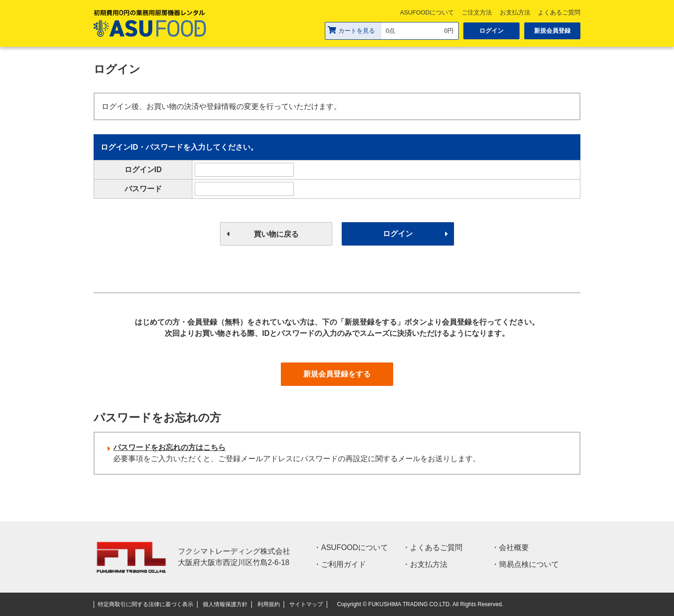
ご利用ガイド (344, 564)
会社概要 (514, 547)
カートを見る (351, 30)
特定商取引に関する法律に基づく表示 (146, 604)
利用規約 (269, 604)
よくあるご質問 (559, 12)
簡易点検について (529, 564)
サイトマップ (306, 604)
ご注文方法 (477, 12)
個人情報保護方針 (225, 604)
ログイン (491, 31)
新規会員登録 (552, 31)
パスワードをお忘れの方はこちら (169, 447)
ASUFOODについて (427, 12)
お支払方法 (515, 12)
